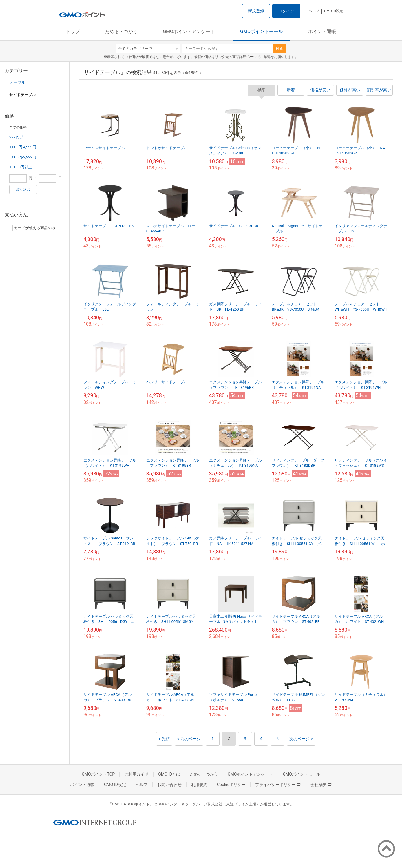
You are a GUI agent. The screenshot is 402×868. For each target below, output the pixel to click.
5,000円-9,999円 (23, 157)
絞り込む (23, 189)
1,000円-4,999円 (23, 147)
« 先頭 (164, 739)
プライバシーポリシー (278, 785)
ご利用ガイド (136, 774)
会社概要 (321, 785)
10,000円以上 (21, 167)
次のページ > (301, 739)
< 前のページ (189, 739)
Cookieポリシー (231, 785)
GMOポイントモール (262, 31)
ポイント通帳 (322, 31)
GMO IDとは (169, 774)
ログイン (286, 11)
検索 (279, 49)
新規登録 (256, 11)
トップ (73, 31)
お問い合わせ (169, 785)
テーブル (17, 82)
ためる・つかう (121, 31)
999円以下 (18, 137)
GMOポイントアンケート (189, 31)
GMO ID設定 (334, 11)
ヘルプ (314, 11)
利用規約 (199, 785)
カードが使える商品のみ (31, 228)
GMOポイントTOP (98, 774)
